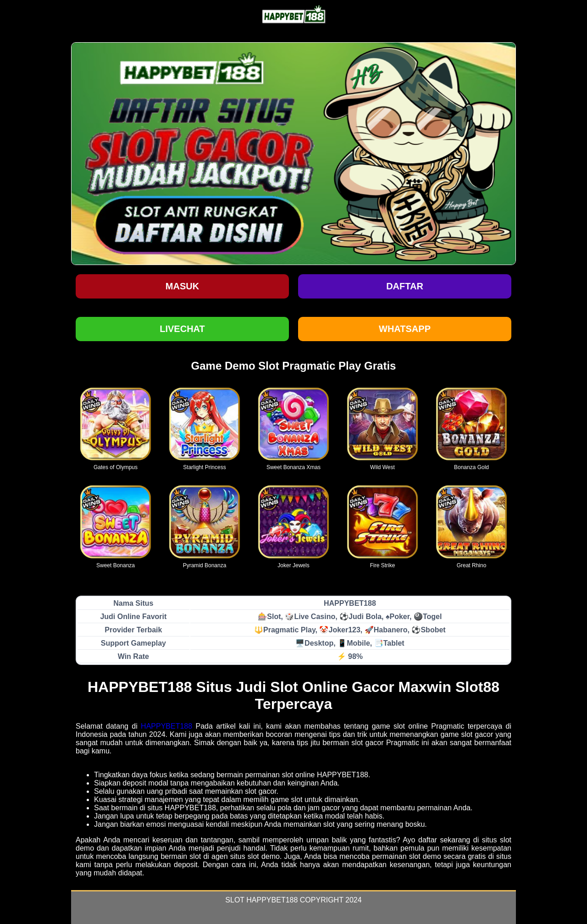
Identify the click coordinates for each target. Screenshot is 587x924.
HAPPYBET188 (166, 726)
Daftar (405, 286)
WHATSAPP (405, 329)
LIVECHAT (182, 329)
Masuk (182, 286)
